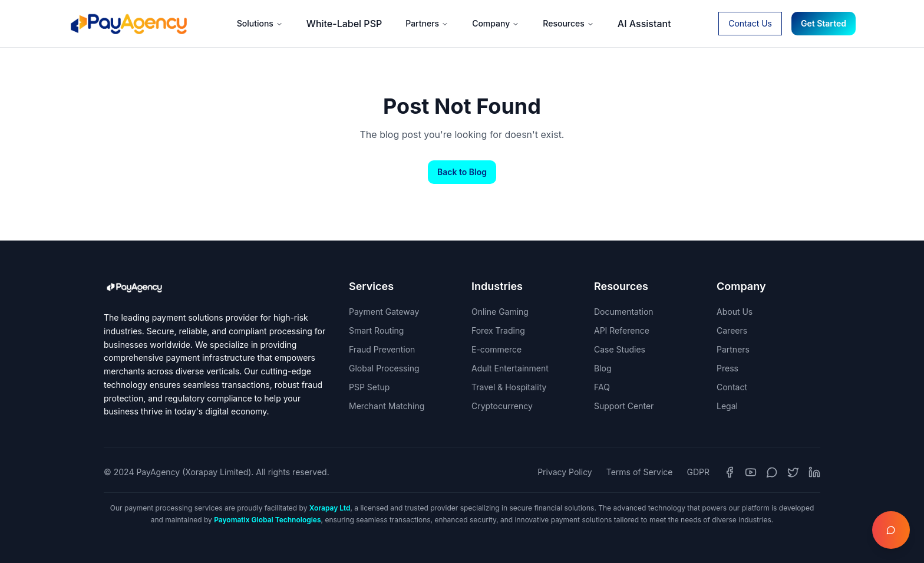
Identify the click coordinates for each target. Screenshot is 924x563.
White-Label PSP (344, 24)
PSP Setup (369, 387)
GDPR (699, 472)
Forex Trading (498, 330)
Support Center (624, 406)
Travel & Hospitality (509, 387)
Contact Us (750, 23)
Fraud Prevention (382, 349)
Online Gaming (500, 312)
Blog (603, 368)
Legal (727, 406)
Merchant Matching (387, 406)
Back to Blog (462, 172)
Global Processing (384, 368)
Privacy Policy (565, 472)
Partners (427, 23)
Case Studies (620, 349)
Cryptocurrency (502, 406)
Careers (732, 330)
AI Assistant (644, 24)
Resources (568, 23)
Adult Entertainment (510, 368)
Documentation (624, 312)
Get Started (824, 23)
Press (727, 368)
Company (496, 23)
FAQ (602, 387)
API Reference (622, 330)
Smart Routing (376, 330)
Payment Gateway (384, 312)
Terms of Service (640, 472)
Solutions (260, 23)
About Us (735, 312)
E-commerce (496, 349)
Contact (732, 387)
